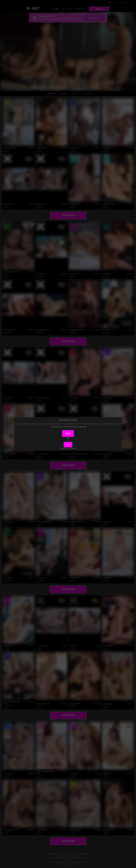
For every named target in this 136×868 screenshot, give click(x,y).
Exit (68, 445)
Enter (68, 433)
